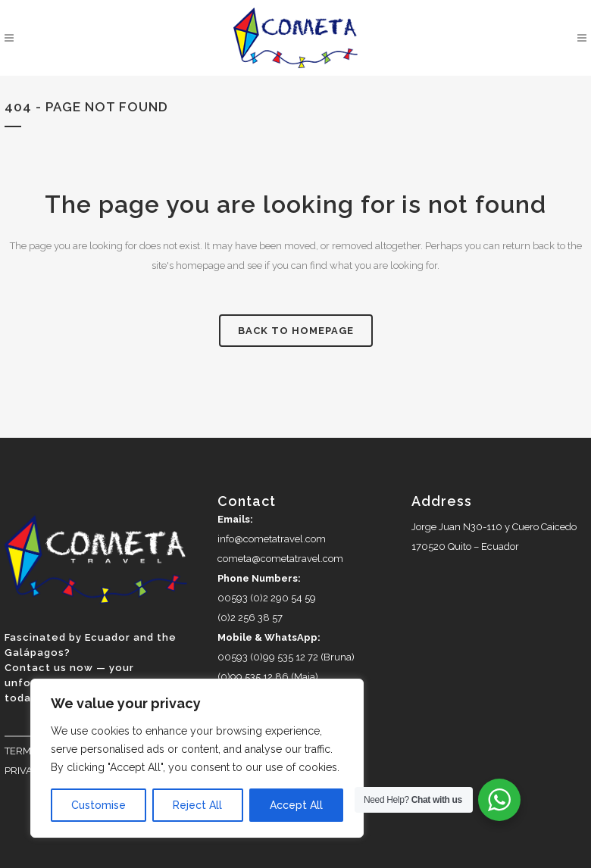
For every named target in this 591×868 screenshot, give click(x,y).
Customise (98, 805)
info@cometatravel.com (272, 539)
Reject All (197, 805)
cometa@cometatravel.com (280, 559)
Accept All (296, 805)
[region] (197, 758)
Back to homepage (296, 331)
